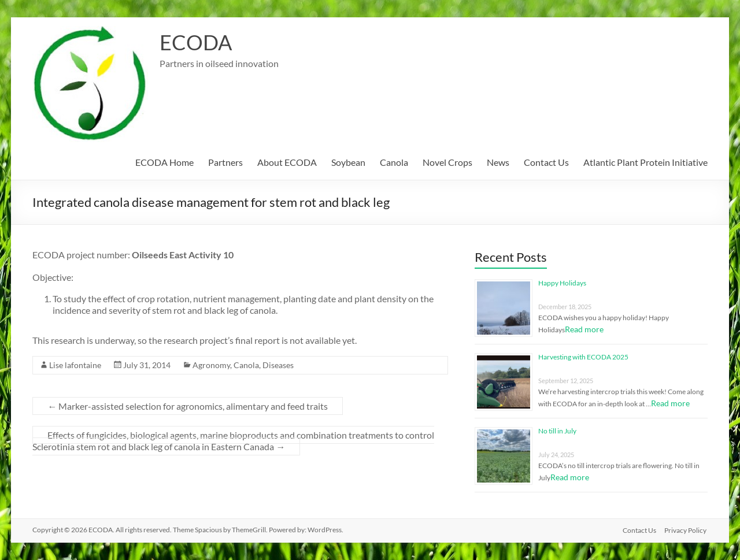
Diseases (278, 365)
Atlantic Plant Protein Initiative (645, 162)
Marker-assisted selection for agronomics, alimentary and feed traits (188, 406)
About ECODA (287, 162)
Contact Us (546, 162)
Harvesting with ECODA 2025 (583, 357)
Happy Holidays (562, 283)
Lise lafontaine (75, 365)
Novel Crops (447, 162)
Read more (584, 329)
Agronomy (211, 365)
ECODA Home (164, 162)
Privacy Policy (687, 530)
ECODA (196, 42)
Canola (394, 162)
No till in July (557, 431)
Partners (225, 162)
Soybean (348, 162)
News (498, 162)
